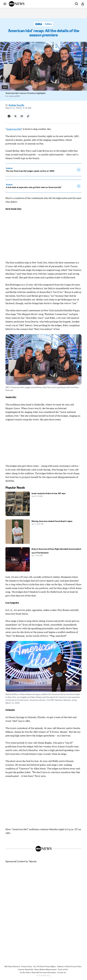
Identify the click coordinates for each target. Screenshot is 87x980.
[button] (5, 4)
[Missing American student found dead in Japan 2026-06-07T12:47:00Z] (43, 532)
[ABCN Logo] (17, 4)
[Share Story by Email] (22, 116)
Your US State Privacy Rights (44, 967)
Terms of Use (63, 970)
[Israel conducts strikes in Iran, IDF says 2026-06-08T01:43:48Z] (43, 504)
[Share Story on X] (15, 116)
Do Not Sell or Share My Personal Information (38, 973)
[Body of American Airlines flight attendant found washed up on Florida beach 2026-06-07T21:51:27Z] (43, 559)
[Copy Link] (28, 116)
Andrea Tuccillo (16, 105)
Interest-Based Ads (26, 970)
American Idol (14, 129)
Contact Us (62, 973)
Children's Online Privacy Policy (69, 967)
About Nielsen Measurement (46, 970)
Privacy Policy (27, 967)
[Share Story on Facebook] (9, 116)
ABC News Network (12, 967)
